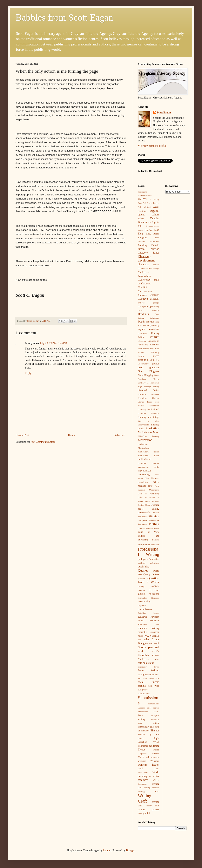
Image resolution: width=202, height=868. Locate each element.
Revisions (154, 620)
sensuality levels (149, 667)
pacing (155, 509)
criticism (155, 299)
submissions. (154, 704)
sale (140, 640)
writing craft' (153, 806)
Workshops (143, 772)
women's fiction (149, 765)
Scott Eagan (164, 113)
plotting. (142, 528)
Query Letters (151, 574)
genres (156, 364)
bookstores (154, 241)
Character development (146, 259)
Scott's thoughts (149, 653)
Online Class (144, 505)
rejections (154, 594)
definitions (155, 318)
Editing (155, 333)
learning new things (149, 417)
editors (155, 337)
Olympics (155, 501)
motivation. (143, 444)
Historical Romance (149, 394)
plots (145, 520)
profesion (155, 545)
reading (141, 586)
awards (141, 230)
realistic (155, 586)
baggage (149, 230)
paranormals (144, 512)
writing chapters (152, 788)
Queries (143, 570)
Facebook (155, 345)
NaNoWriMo (144, 471)
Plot (140, 520)
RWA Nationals (151, 636)
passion (156, 512)
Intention (155, 413)
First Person (143, 349)
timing (141, 738)
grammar (154, 367)
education (142, 341)
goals (141, 367)
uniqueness (143, 753)
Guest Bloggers (149, 371)
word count (149, 769)
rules (140, 636)
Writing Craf (149, 791)
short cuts (142, 678)
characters (143, 264)
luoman (107, 850)
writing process (149, 810)
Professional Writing (149, 552)
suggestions (143, 712)
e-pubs (141, 329)
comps (156, 268)
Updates (156, 753)
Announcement (152, 226)
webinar (142, 761)
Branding (142, 245)
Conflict (142, 287)
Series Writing (149, 671)
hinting (156, 387)
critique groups (149, 303)
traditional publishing (149, 746)
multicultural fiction (149, 452)
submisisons (144, 694)
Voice (141, 757)
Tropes (156, 750)
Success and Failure (149, 708)
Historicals (143, 398)
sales (147, 639)
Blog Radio (152, 234)
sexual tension (152, 675)
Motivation (145, 440)
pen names (143, 517)
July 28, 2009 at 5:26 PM (54, 343)
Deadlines (143, 314)
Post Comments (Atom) (43, 442)
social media (149, 682)
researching (144, 601)
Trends (142, 750)
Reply (28, 373)
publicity (142, 563)
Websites (155, 761)
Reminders (143, 598)
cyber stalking (149, 310)
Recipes (141, 590)
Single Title (154, 678)
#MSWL (143, 199)
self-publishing (146, 663)
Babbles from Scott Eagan (64, 17)
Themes (155, 731)
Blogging (142, 238)
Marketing (152, 428)
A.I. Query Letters (151, 203)
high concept (144, 387)
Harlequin (155, 383)
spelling (142, 686)
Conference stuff (149, 280)
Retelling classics (149, 613)
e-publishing (154, 325)
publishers (155, 563)
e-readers (154, 329)
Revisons (142, 624)
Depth (141, 322)
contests (155, 295)
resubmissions (145, 609)
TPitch (156, 742)
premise (146, 545)
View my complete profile (152, 146)
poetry (156, 528)
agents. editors (149, 215)
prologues (143, 559)
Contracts (143, 299)
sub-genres (143, 690)
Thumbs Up (145, 734)
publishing (144, 567)
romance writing (149, 628)
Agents (155, 211)
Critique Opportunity (149, 306)
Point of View (149, 532)
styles (156, 686)
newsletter (143, 482)
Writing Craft (145, 798)
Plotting (154, 524)
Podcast (149, 528)
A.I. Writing (144, 207)
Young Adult (144, 813)
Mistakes (142, 436)
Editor (141, 337)
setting (141, 675)
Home (71, 435)
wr (150, 776)
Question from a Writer (149, 580)
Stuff (150, 686)
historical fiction (149, 390)
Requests (155, 598)
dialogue (150, 322)
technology (143, 727)
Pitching (154, 516)
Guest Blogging (146, 375)
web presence (152, 757)
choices (156, 265)
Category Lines (149, 253)
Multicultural (144, 448)
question (142, 579)
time (157, 734)
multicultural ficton (149, 456)
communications (145, 268)
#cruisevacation (145, 195)
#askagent (142, 192)
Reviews (143, 617)
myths (156, 467)
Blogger (130, 850)
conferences (144, 284)
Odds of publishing (149, 494)
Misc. (156, 432)
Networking (144, 475)
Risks (157, 624)
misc (150, 432)
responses (142, 605)
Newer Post (23, 435)
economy (142, 333)
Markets (142, 432)
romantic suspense (149, 632)
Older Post (120, 435)
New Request (152, 478)
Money (156, 436)
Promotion (154, 559)
